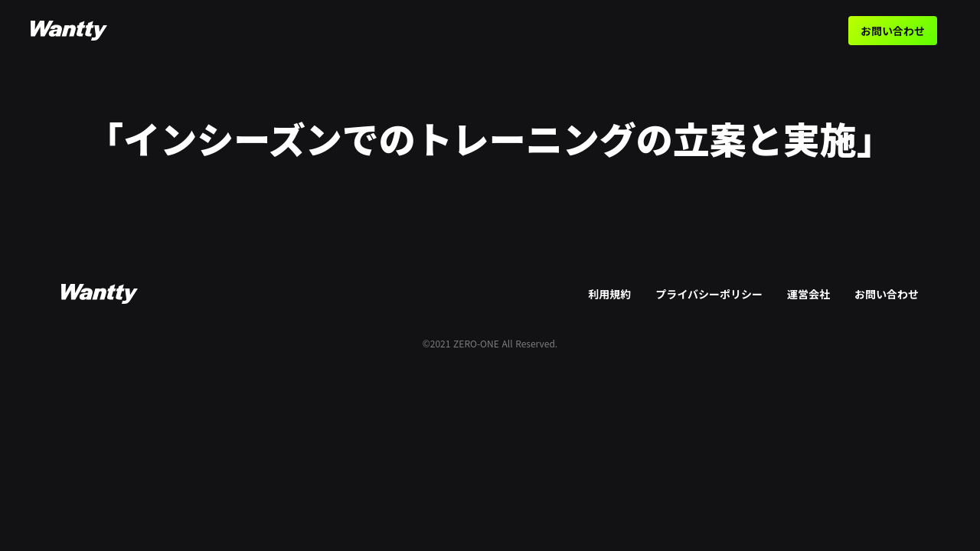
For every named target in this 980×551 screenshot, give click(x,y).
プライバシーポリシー (709, 294)
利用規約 (609, 294)
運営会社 (808, 294)
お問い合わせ (893, 31)
